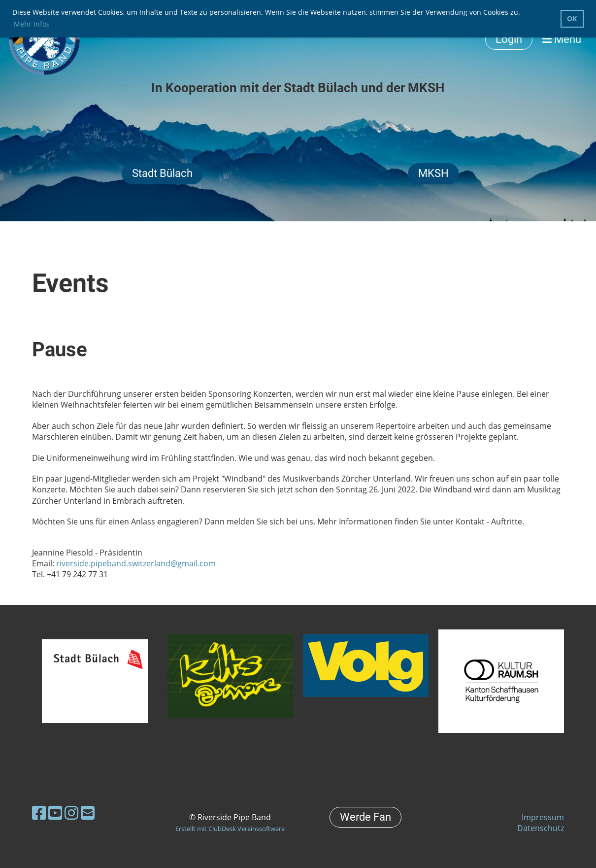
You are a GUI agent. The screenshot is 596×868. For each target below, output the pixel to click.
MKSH (433, 173)
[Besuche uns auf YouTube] (55, 813)
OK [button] (572, 18)
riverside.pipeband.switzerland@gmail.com (136, 563)
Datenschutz (541, 828)
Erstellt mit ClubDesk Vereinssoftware (230, 829)
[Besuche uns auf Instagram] (71, 813)
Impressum (543, 817)
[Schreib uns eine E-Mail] (88, 813)
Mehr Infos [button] (32, 24)
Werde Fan (365, 817)
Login (509, 39)
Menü (562, 39)
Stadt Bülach (162, 173)
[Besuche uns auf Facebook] (39, 813)
